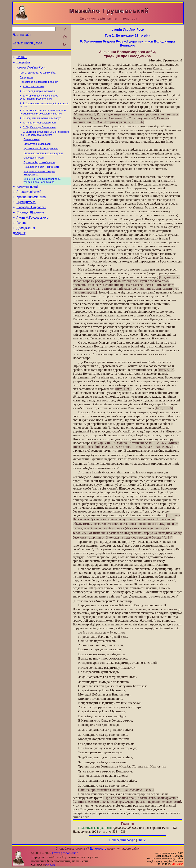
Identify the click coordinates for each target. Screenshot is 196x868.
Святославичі (31, 146)
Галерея (22, 237)
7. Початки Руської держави (39, 128)
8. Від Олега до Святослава (39, 133)
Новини (22, 58)
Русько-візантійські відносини (41, 156)
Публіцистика (26, 214)
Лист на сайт (22, 35)
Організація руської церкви (39, 171)
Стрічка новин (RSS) (27, 43)
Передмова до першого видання (39, 85)
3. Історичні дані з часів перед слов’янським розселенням (39, 101)
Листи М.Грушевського (32, 232)
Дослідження (26, 243)
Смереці (51, 865)
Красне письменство (31, 209)
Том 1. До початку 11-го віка (37, 75)
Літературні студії (29, 203)
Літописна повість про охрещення (43, 161)
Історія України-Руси (31, 69)
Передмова (26, 80)
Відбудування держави (37, 151)
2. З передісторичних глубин (40, 95)
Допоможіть (98, 849)
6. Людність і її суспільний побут (42, 123)
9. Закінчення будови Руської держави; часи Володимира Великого (44, 140)
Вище (142, 840)
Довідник (19, 249)
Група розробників (65, 853)
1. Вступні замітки (33, 90)
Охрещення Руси (34, 166)
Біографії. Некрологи (31, 220)
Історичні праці (27, 197)
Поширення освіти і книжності (41, 176)
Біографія (23, 63)
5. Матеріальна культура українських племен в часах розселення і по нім (43, 117)
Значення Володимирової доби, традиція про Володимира (42, 190)
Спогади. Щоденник (30, 226)
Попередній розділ (122, 840)
